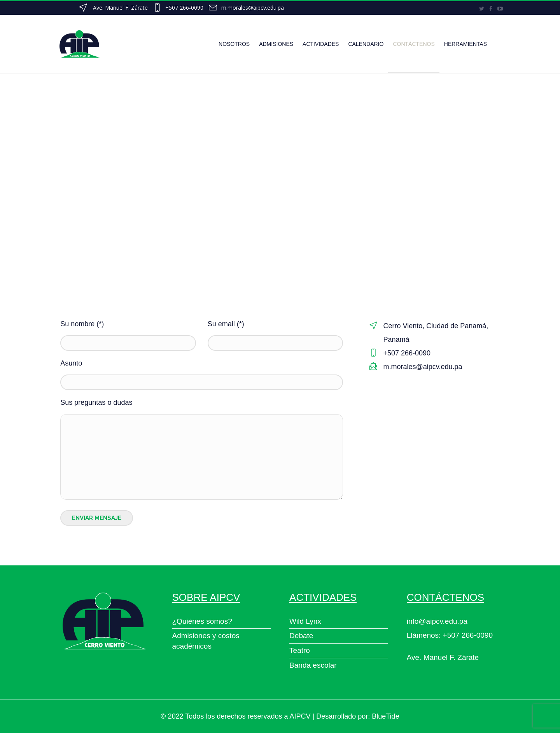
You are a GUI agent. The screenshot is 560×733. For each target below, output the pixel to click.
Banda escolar (313, 665)
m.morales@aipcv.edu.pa (253, 8)
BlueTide (385, 716)
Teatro (300, 650)
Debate (301, 636)
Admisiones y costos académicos (206, 641)
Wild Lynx (305, 621)
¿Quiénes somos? (202, 621)
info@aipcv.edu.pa (437, 621)
